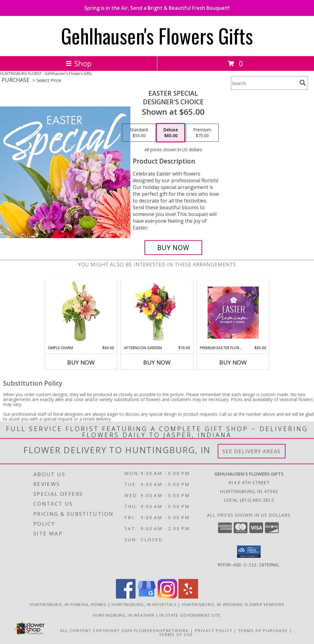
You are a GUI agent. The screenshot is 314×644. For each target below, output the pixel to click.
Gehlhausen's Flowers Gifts (157, 35)
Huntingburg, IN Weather (124, 615)
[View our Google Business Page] (147, 597)
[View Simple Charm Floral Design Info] (81, 313)
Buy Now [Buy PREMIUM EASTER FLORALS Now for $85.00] (233, 362)
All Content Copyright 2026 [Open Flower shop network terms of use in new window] (96, 631)
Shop (78, 63)
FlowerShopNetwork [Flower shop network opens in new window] (161, 631)
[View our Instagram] (167, 597)
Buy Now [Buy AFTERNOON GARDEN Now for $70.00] (157, 362)
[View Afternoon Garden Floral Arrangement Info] (157, 313)
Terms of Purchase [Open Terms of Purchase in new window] (263, 631)
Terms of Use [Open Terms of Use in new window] (176, 634)
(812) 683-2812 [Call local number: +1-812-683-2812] (257, 500)
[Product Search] (264, 83)
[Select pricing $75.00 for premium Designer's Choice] (202, 133)
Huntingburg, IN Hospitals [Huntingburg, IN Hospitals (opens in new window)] (144, 604)
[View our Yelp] (188, 597)
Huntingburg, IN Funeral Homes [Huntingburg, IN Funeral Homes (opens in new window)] (68, 604)
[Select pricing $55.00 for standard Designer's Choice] (139, 133)
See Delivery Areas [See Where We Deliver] (252, 451)
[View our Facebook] (126, 597)
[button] (249, 552)
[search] (303, 83)
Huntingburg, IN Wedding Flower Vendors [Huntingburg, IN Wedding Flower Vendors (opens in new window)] (233, 604)
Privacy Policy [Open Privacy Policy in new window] (214, 631)
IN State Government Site (190, 615)
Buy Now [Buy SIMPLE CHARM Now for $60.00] (81, 362)
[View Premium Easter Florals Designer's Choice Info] (233, 313)
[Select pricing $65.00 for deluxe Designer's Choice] (171, 133)
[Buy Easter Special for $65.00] (173, 248)
